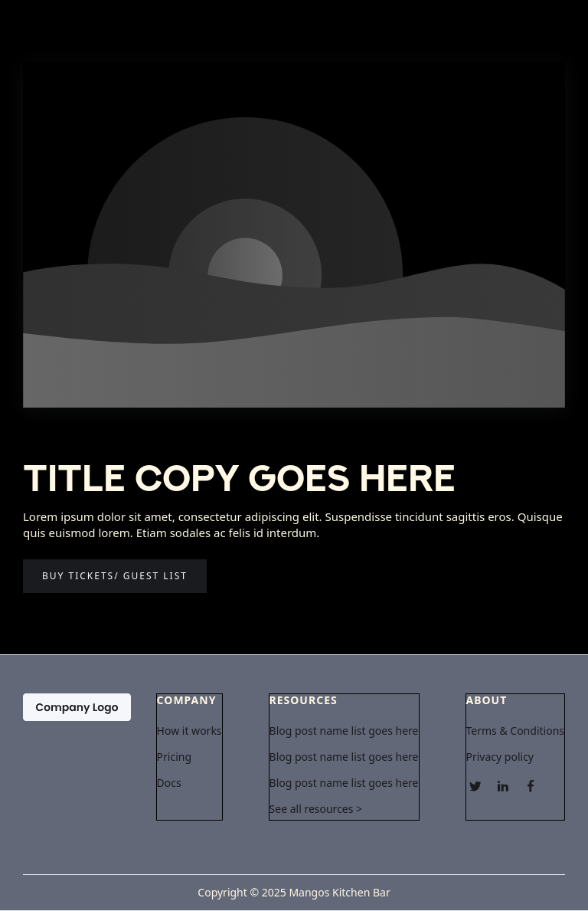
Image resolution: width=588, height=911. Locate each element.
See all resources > (316, 809)
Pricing (174, 757)
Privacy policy (500, 757)
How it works (189, 731)
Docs (169, 783)
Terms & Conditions (516, 731)
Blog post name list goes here (344, 731)
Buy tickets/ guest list (115, 576)
